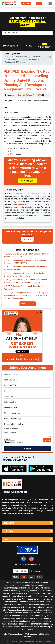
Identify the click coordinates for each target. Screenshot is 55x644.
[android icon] (41, 469)
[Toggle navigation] (50, 3)
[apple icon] (14, 469)
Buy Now (28, 239)
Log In (39, 3)
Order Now (26, 3)
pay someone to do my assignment (25, 193)
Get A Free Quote (27, 181)
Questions (16, 54)
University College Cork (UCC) (30, 95)
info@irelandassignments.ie (28, 564)
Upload (7, 439)
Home (6, 54)
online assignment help (22, 204)
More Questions (28, 304)
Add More (47, 440)
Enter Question (11, 429)
